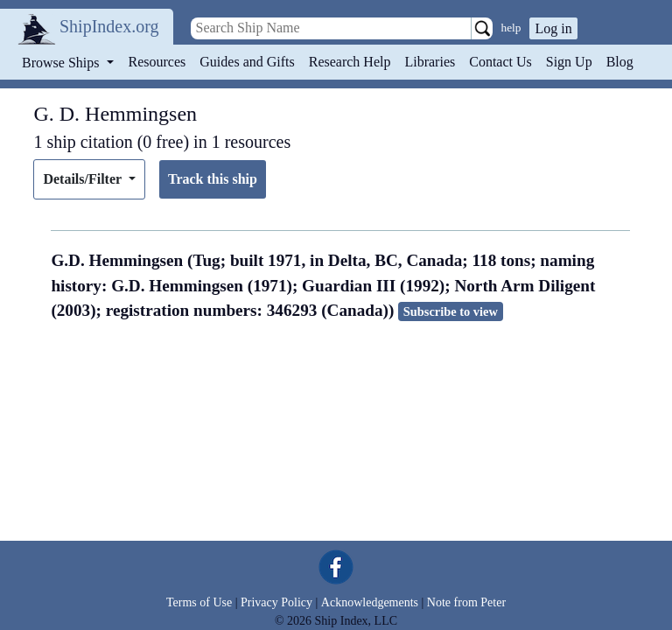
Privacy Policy (276, 602)
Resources (157, 62)
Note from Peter (466, 602)
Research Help (350, 62)
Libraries (430, 62)
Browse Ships (62, 63)
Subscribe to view (451, 311)
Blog (620, 62)
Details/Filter (84, 179)
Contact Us (500, 62)
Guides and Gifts (247, 62)
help (511, 28)
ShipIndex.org (109, 26)
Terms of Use (199, 602)
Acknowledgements (370, 602)
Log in (553, 28)
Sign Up (569, 62)
